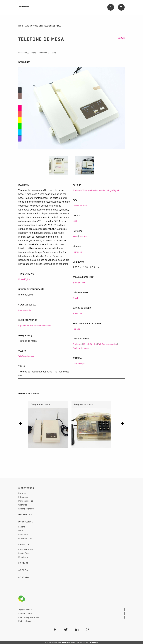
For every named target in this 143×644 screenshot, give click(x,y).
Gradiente (77, 344)
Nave (21, 531)
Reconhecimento (26, 509)
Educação (23, 497)
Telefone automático (108, 344)
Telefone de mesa (26, 356)
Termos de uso (25, 610)
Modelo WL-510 (90, 344)
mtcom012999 (79, 283)
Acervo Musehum (34, 26)
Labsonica (23, 534)
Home (21, 26)
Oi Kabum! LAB (25, 538)
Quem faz (23, 505)
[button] (21, 423)
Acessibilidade (25, 613)
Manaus (76, 329)
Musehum (23, 557)
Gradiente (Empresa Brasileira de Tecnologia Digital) (96, 190)
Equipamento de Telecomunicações (35, 325)
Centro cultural (26, 549)
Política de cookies (27, 621)
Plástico (83, 236)
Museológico (24, 279)
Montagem (78, 252)
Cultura (22, 493)
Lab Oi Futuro (25, 553)
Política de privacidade (29, 617)
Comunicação (25, 310)
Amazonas (77, 313)
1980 (75, 221)
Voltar (121, 38)
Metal (75, 236)
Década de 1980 (80, 206)
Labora (22, 527)
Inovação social (26, 501)
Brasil (75, 298)
